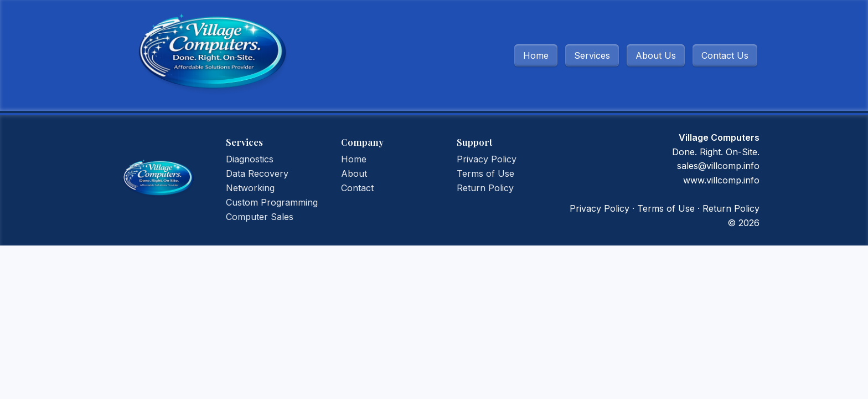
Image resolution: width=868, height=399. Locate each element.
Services (592, 55)
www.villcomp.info (721, 180)
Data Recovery (257, 173)
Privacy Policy (487, 159)
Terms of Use (485, 173)
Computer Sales (260, 217)
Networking (250, 188)
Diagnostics (250, 159)
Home (536, 55)
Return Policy (485, 188)
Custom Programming (272, 202)
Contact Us (725, 55)
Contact (357, 188)
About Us (656, 55)
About (354, 173)
